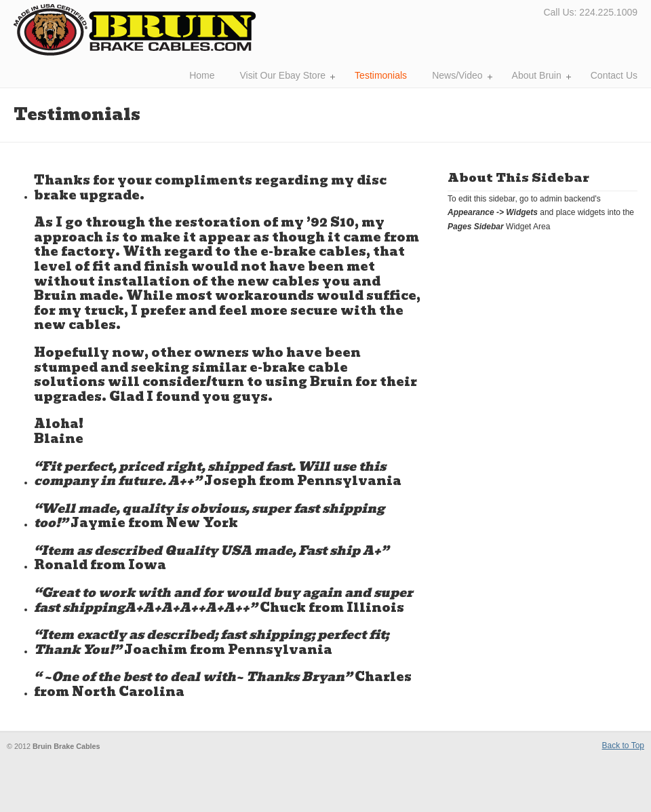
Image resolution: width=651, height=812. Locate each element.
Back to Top (623, 746)
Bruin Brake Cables (135, 30)
